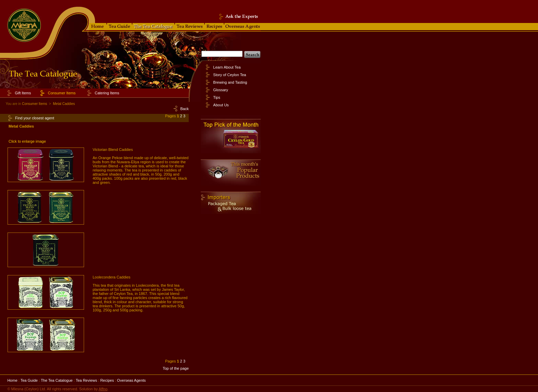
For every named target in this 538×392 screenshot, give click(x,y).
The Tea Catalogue (57, 380)
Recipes (107, 380)
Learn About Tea (227, 67)
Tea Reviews (86, 380)
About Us (221, 105)
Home (12, 380)
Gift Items (23, 93)
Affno (103, 389)
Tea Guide (29, 380)
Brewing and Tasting (230, 82)
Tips (217, 97)
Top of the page (176, 368)
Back (185, 109)
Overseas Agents (131, 380)
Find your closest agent (35, 118)
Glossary (220, 90)
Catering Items (107, 93)
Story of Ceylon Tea (230, 75)
